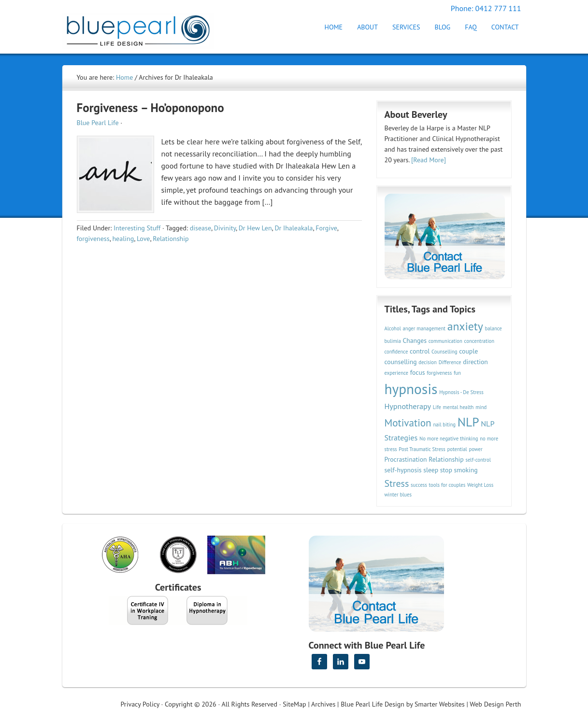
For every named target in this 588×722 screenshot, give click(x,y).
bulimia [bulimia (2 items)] (393, 341)
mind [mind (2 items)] (481, 407)
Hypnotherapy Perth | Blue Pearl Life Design (147, 28)
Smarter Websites (440, 704)
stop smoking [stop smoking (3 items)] (459, 470)
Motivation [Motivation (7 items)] (408, 423)
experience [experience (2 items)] (397, 373)
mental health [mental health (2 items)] (459, 407)
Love (143, 239)
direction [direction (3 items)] (475, 362)
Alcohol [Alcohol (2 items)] (393, 328)
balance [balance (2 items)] (494, 328)
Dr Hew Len (255, 228)
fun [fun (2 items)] (457, 373)
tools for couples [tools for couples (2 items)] (447, 485)
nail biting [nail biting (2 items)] (444, 425)
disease (201, 228)
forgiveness (93, 239)
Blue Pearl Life (98, 123)
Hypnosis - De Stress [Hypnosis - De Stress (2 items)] (461, 392)
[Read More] (429, 160)
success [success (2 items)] (419, 485)
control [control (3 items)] (420, 351)
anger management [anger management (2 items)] (424, 328)
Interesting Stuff (137, 228)
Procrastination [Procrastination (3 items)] (406, 459)
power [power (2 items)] (475, 449)
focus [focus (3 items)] (418, 372)
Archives (323, 704)
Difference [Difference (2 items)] (450, 362)
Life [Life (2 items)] (437, 407)
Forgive (326, 228)
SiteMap (294, 704)
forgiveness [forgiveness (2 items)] (439, 373)
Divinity (225, 228)
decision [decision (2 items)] (428, 362)
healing (123, 239)
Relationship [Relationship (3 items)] (446, 459)
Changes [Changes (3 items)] (415, 340)
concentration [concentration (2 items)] (479, 341)
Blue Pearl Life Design (373, 704)
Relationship (171, 239)
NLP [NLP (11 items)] (468, 422)
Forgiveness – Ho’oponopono (151, 108)
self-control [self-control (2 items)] (478, 460)
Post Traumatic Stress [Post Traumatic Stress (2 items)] (422, 449)
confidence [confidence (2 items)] (396, 352)
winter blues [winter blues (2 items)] (398, 495)
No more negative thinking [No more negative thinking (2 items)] (449, 439)
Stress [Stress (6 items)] (397, 483)
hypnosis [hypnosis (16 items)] (411, 389)
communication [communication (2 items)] (445, 341)
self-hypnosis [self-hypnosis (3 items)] (403, 470)
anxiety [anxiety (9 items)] (465, 326)
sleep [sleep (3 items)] (431, 470)
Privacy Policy (140, 704)
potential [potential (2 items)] (457, 449)
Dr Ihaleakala (294, 228)
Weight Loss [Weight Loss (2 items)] (480, 485)
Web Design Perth (495, 704)
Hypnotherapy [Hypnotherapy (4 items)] (408, 406)
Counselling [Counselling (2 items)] (445, 352)
